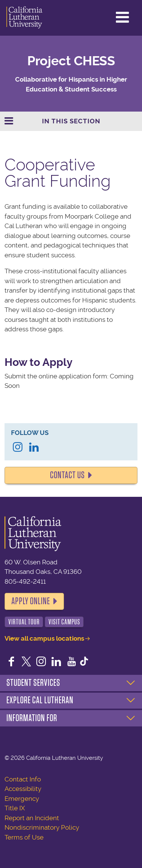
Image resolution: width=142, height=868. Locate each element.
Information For (32, 718)
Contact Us (67, 475)
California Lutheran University (24, 18)
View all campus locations (44, 638)
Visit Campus (64, 622)
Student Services (33, 683)
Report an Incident (32, 818)
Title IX (15, 808)
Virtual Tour (24, 622)
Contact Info (23, 779)
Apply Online (31, 601)
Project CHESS (71, 61)
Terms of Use (24, 837)
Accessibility (23, 789)
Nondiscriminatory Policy (42, 827)
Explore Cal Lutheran (40, 700)
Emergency (22, 799)
